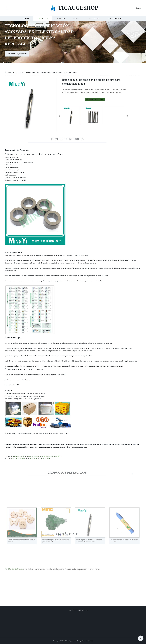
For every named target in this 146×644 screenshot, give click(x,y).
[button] (7, 8)
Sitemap (90, 641)
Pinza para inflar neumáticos (111, 445)
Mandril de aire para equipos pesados (74, 447)
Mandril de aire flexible (63, 445)
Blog (76, 21)
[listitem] (73, 115)
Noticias (61, 21)
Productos (43, 21)
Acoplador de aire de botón (14, 445)
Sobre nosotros (116, 21)
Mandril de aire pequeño (47, 445)
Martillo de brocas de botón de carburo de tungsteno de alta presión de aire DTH (36, 456)
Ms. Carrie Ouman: (14, 574)
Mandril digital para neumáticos (82, 445)
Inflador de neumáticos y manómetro (25, 447)
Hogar (26, 21)
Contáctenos (93, 21)
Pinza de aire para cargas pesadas (50, 447)
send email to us (95, 99)
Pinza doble (97, 445)
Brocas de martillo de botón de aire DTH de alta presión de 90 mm (29, 458)
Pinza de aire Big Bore (31, 445)
